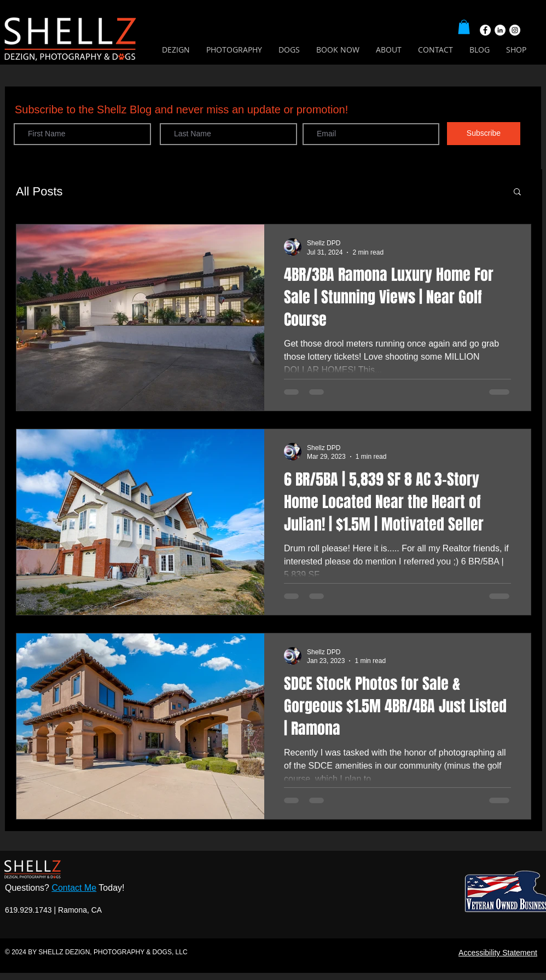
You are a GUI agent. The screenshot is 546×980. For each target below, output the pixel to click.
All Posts (39, 191)
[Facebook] (485, 30)
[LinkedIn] (500, 30)
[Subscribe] (484, 134)
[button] (464, 27)
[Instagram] (515, 30)
